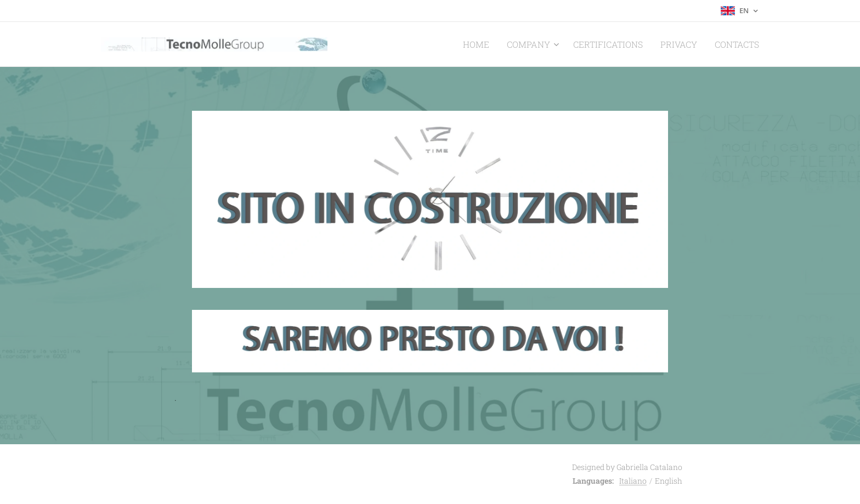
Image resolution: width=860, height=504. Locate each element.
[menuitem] (503, 44)
